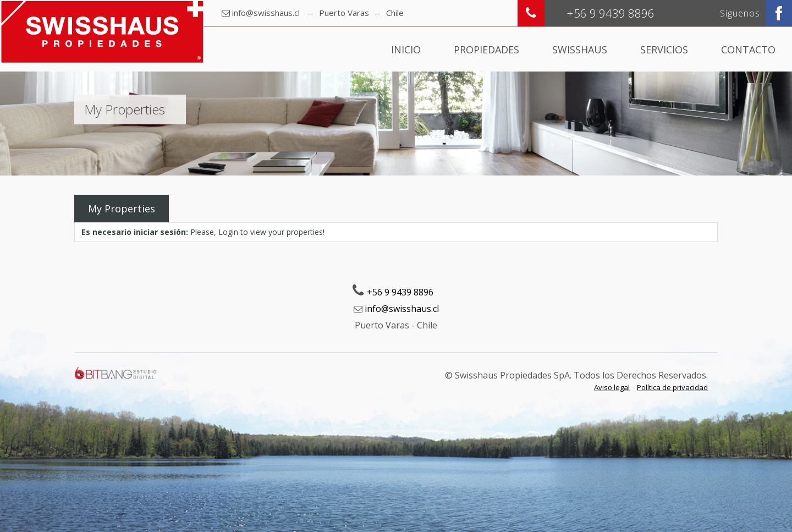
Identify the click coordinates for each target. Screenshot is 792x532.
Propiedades (486, 50)
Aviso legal (612, 387)
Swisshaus (580, 50)
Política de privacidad (672, 387)
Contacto (748, 50)
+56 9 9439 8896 (400, 292)
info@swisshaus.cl (266, 13)
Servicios (664, 50)
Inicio (406, 50)
